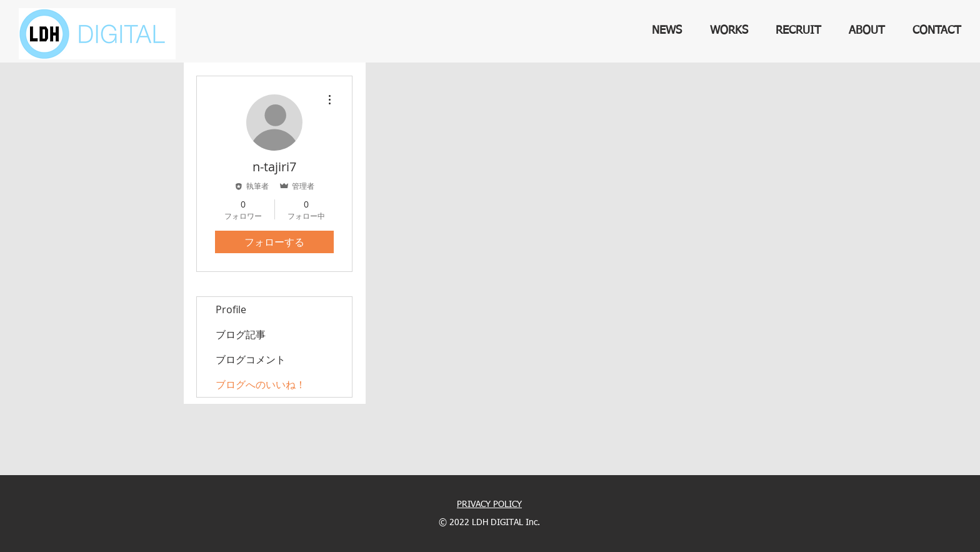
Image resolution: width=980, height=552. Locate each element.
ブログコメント (251, 359)
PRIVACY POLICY (489, 504)
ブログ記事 (241, 334)
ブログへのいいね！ (261, 384)
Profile (231, 309)
